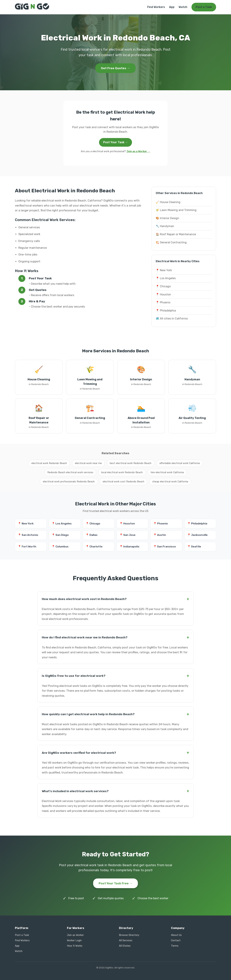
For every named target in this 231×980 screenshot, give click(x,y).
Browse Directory (129, 935)
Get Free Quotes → (115, 68)
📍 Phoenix (163, 302)
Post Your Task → (115, 142)
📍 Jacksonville (197, 535)
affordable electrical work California (180, 463)
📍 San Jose (127, 535)
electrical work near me (88, 463)
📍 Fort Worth (27, 547)
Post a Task (204, 7)
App (172, 7)
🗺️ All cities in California (172, 319)
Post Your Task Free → (116, 883)
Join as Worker (75, 935)
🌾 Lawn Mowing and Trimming (176, 210)
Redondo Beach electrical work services (70, 472)
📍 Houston (163, 294)
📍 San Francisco (165, 547)
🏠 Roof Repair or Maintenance (176, 234)
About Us (176, 935)
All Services (126, 940)
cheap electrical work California (170, 482)
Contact (176, 940)
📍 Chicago (163, 286)
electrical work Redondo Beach (49, 463)
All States (125, 946)
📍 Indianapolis (129, 547)
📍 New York (164, 270)
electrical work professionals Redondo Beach (69, 482)
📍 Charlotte (94, 547)
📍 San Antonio (28, 535)
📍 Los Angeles (166, 278)
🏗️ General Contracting (171, 242)
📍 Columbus (60, 547)
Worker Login (74, 940)
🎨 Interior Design (167, 218)
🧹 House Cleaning (168, 202)
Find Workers (156, 7)
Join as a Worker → (138, 151)
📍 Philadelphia (166, 311)
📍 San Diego (60, 535)
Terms (175, 946)
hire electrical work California (167, 472)
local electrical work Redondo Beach (122, 472)
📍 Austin (160, 535)
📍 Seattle (194, 547)
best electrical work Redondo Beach (131, 463)
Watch (183, 7)
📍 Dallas (92, 535)
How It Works (75, 946)
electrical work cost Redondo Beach (123, 482)
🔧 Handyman (165, 226)
